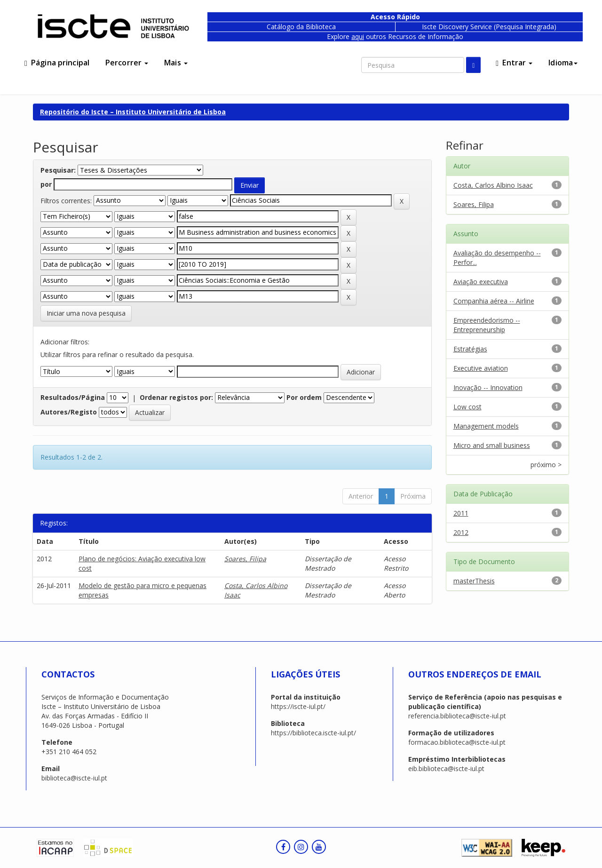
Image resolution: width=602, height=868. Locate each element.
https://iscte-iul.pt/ (298, 706)
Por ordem (304, 397)
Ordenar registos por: (176, 397)
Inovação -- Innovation (488, 387)
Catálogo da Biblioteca (301, 27)
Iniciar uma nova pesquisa (86, 313)
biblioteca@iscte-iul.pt (74, 778)
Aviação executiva (481, 282)
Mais (176, 63)
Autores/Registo (69, 412)
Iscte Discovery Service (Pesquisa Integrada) (489, 27)
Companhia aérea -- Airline (494, 301)
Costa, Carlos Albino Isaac (493, 185)
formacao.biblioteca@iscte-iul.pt (457, 742)
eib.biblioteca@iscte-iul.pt (446, 768)
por (46, 184)
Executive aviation (481, 368)
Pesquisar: (58, 170)
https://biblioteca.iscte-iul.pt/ (313, 733)
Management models (486, 426)
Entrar (514, 63)
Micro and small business (492, 445)
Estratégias (470, 349)
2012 (461, 532)
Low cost (467, 407)
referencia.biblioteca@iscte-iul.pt (457, 716)
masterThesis (474, 581)
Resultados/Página (73, 397)
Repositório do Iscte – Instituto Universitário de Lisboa (133, 112)
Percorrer (127, 63)
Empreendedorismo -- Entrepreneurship (487, 325)
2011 (461, 513)
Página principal (57, 63)
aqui (358, 36)
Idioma (563, 63)
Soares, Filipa (245, 559)
